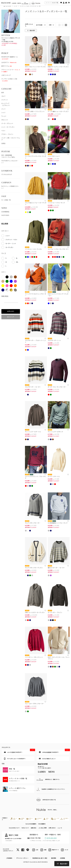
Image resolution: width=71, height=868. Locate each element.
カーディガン (9, 247)
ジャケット (5, 100)
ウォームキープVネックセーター (35, 704)
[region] (35, 3)
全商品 (3, 143)
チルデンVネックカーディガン (34, 568)
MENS (19, 3)
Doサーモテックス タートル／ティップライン (59, 658)
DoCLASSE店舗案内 (31, 824)
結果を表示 (11, 311)
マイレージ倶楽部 (55, 819)
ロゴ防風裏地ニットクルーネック (58, 523)
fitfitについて (25, 828)
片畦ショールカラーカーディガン (35, 612)
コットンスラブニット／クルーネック (35, 477)
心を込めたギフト (38, 819)
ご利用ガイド (5, 819)
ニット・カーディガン (8, 127)
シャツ (3, 112)
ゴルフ (3, 96)
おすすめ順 (39, 25)
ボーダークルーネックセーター (57, 387)
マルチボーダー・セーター (33, 387)
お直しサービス (30, 819)
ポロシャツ (5, 120)
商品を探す (62, 864)
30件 (50, 25)
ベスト (3, 131)
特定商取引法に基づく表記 (40, 858)
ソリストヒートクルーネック (56, 203)
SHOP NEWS (5, 215)
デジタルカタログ (7, 174)
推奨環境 (54, 858)
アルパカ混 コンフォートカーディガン (36, 204)
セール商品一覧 (6, 200)
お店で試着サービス (65, 819)
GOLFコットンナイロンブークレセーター (58, 295)
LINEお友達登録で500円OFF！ (54, 752)
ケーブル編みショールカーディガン (58, 111)
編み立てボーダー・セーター (56, 568)
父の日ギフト (9, 62)
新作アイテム (7, 66)
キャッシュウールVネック (55, 432)
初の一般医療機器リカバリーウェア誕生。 (9, 156)
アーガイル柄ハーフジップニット (35, 111)
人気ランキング (6, 75)
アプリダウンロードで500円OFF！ (15, 759)
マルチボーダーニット (54, 340)
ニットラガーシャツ (54, 156)
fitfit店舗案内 (42, 824)
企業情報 (62, 858)
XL (17, 258)
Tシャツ (4, 116)
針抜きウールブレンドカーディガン (58, 67)
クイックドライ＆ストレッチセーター (35, 295)
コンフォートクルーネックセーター (58, 249)
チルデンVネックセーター (33, 523)
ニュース (60, 828)
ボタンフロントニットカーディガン (35, 67)
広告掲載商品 (5, 212)
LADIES (14, 3)
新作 (3, 92)
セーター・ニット (11, 243)
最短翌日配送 (22, 819)
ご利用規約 (9, 858)
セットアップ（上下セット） (6, 104)
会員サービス (46, 819)
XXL (17, 262)
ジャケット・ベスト (11, 240)
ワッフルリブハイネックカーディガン (35, 157)
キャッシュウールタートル (33, 432)
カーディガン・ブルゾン (55, 612)
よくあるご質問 (43, 828)
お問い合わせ (52, 828)
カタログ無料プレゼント (47, 759)
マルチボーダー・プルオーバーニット (35, 341)
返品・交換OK (13, 819)
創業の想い (34, 828)
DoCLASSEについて (14, 828)
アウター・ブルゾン (7, 134)
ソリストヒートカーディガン (34, 249)
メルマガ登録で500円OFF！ (19, 752)
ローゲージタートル (54, 476)
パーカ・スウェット (7, 123)
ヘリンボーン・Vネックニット (34, 657)
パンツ (3, 109)
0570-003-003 (52, 838)
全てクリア (11, 317)
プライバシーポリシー (22, 858)
